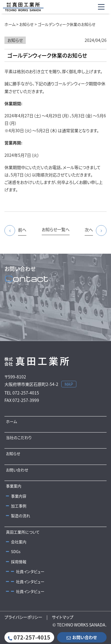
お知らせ (13, 453)
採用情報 (16, 562)
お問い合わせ (17, 470)
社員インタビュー (25, 571)
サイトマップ (63, 617)
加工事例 (16, 506)
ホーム (11, 421)
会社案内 (16, 542)
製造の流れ (18, 516)
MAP (69, 384)
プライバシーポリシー (23, 617)
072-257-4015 (29, 637)
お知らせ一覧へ (56, 229)
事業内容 (16, 496)
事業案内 (14, 486)
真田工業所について (23, 532)
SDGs (13, 551)
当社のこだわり (19, 437)
